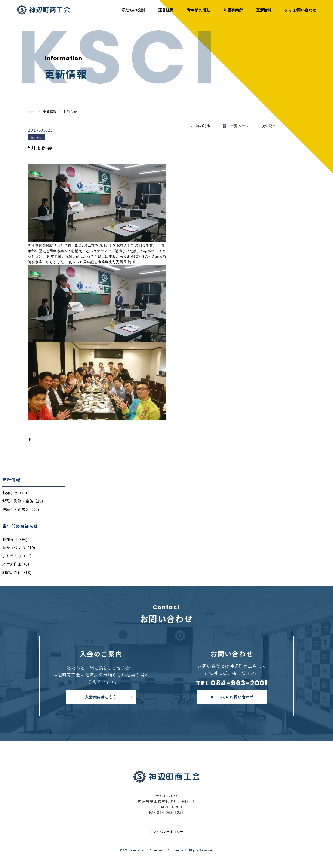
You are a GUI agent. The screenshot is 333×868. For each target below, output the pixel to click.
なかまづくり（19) (19, 548)
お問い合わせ (301, 10)
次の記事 (269, 126)
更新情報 (264, 10)
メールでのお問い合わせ (232, 697)
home (32, 111)
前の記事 (203, 126)
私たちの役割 (133, 10)
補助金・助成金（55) (21, 509)
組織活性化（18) (17, 572)
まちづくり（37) (17, 556)
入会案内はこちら (101, 697)
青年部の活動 (198, 10)
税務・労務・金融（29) (23, 501)
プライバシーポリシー (167, 831)
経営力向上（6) (16, 564)
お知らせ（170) (16, 493)
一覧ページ (236, 126)
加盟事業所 (233, 10)
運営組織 (166, 10)
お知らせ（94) (15, 539)
